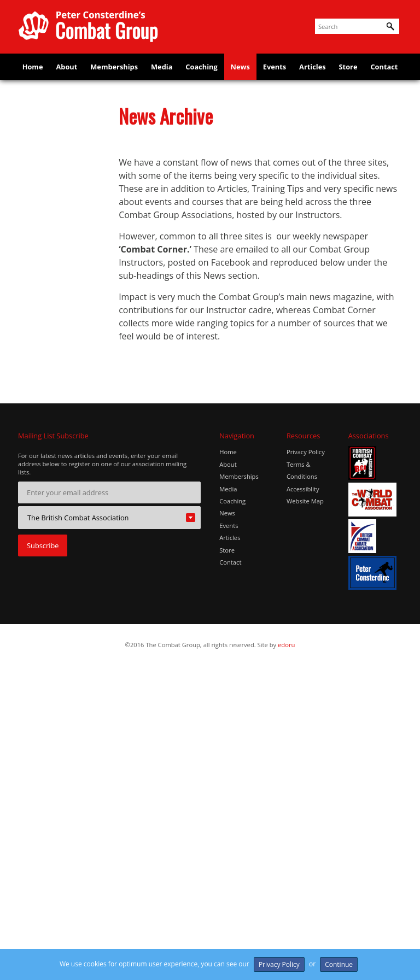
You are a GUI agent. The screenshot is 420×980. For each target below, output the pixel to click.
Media (162, 68)
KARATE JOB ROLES (56, 523)
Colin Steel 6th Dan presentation (56, 198)
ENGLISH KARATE (53, 284)
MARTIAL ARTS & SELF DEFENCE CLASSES (52, 581)
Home (32, 68)
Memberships (114, 68)
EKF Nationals (47, 264)
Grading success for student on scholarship (57, 371)
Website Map (305, 816)
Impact (36, 429)
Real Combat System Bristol (59, 614)
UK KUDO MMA (50, 676)
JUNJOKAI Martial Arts (53, 453)
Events (275, 68)
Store (348, 68)
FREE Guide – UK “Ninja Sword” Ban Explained (55, 334)
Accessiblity (303, 804)
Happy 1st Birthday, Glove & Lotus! (57, 404)
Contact (384, 68)
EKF (31, 244)
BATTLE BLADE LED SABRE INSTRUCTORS (56, 165)
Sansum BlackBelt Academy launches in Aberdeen (56, 647)
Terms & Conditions (302, 785)
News (240, 68)
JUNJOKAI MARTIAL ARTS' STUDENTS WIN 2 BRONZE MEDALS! (56, 490)
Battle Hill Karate (52, 137)
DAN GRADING (49, 223)
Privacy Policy (306, 767)
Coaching (201, 68)
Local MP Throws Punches (53, 548)
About (66, 68)
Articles (313, 68)
